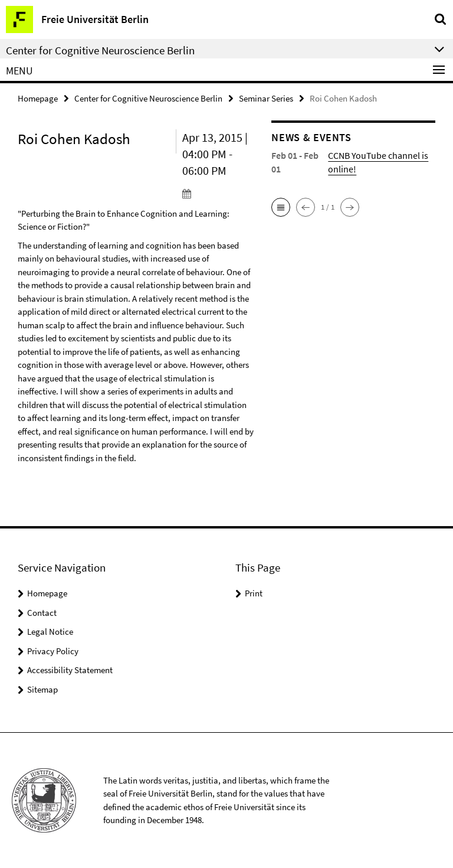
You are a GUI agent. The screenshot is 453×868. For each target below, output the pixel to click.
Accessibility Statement (70, 670)
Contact (42, 613)
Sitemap (42, 689)
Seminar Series (266, 98)
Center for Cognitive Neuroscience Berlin (148, 98)
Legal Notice (50, 632)
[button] (281, 207)
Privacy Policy (53, 651)
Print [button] (254, 593)
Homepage (38, 98)
